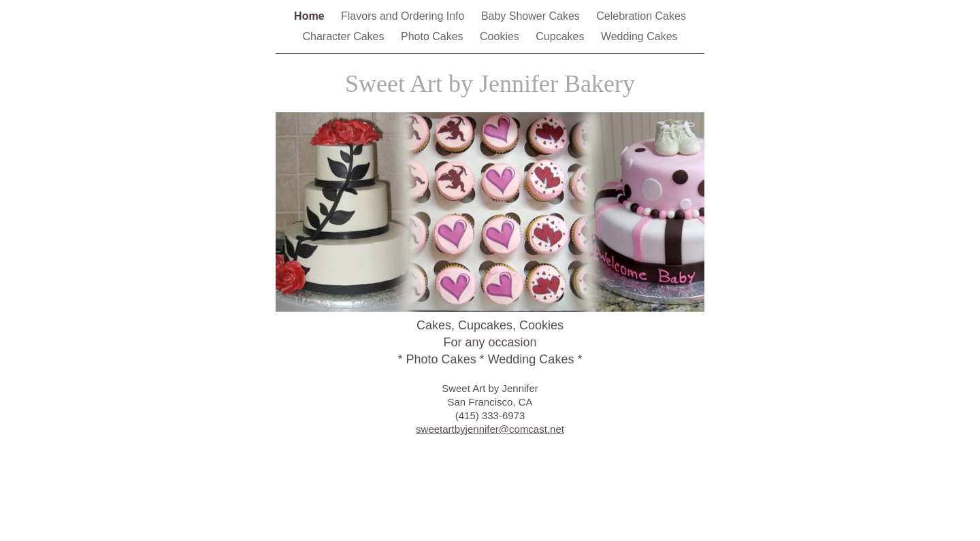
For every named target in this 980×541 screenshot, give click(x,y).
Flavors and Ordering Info (404, 16)
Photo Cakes (434, 36)
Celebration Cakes (641, 16)
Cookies (501, 36)
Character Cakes (345, 36)
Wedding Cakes (639, 36)
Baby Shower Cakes (532, 16)
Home (311, 16)
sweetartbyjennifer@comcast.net (490, 429)
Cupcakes (561, 36)
